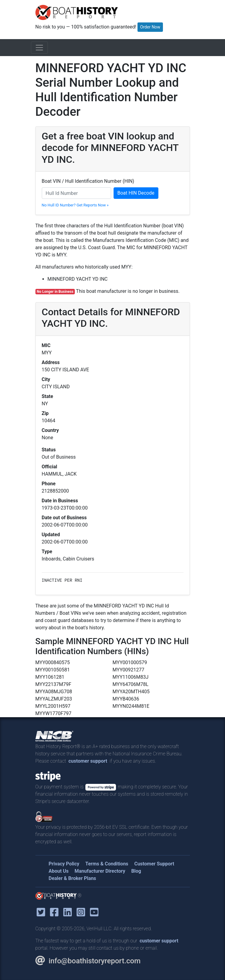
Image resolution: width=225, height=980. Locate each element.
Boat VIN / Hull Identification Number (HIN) (88, 181)
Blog (136, 871)
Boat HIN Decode (136, 193)
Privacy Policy (64, 864)
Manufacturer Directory (100, 871)
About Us (59, 871)
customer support (88, 761)
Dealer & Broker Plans (73, 878)
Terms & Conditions (107, 864)
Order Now (150, 27)
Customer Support (154, 864)
